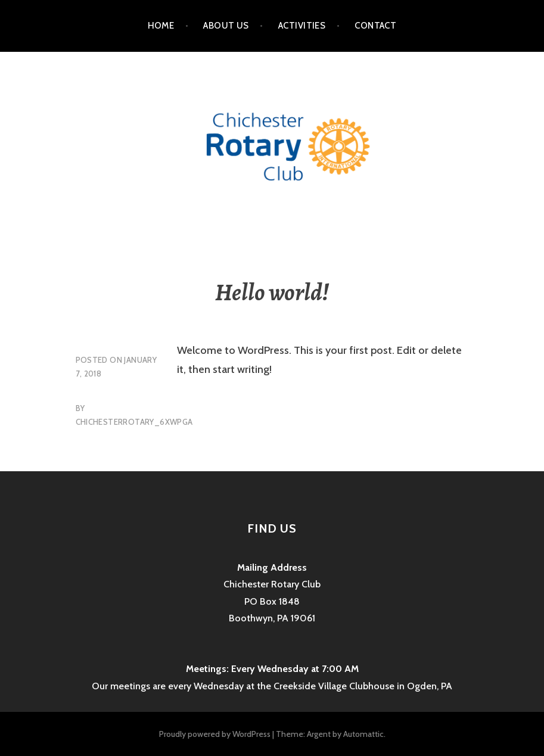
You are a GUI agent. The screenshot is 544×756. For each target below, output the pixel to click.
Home (161, 26)
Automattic (363, 734)
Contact (375, 26)
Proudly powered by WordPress (215, 734)
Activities (302, 26)
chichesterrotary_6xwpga (134, 422)
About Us (226, 26)
